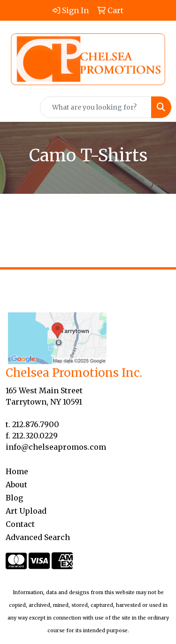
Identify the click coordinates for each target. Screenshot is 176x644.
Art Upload (26, 511)
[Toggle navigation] (15, 107)
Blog (14, 498)
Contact (20, 524)
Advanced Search (38, 537)
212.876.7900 (36, 424)
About (16, 485)
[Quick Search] (96, 107)
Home (17, 471)
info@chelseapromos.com (56, 447)
